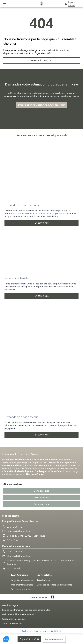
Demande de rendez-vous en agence (54, 585)
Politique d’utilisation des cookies (18, 614)
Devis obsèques (41, 491)
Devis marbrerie (42, 504)
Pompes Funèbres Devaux (16, 546)
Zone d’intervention (12, 623)
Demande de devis (54, 639)
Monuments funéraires (22, 585)
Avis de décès (43, 580)
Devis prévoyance (41, 497)
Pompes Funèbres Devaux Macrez (20, 521)
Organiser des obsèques (23, 580)
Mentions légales (10, 605)
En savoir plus (42, 223)
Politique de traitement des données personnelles (26, 610)
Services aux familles (21, 589)
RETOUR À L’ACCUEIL (41, 60)
